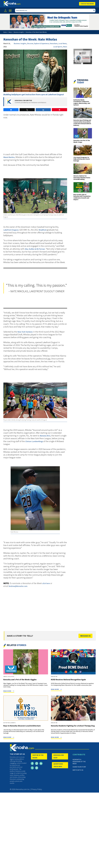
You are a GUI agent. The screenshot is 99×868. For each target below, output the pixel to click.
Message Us (85, 636)
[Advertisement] (35, 137)
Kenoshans (54, 43)
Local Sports (58, 47)
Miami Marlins (9, 157)
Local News (63, 43)
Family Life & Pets (9, 677)
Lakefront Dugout (11, 230)
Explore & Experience (41, 43)
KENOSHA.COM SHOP (59, 756)
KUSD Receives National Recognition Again (68, 680)
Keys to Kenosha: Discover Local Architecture (22, 726)
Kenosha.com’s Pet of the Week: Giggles (20, 680)
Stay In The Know (87, 4)
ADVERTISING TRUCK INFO (58, 765)
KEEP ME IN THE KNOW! (38, 756)
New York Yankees (25, 332)
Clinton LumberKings (34, 441)
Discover (30, 43)
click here (46, 583)
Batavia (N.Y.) (45, 436)
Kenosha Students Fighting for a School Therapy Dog (73, 726)
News (65, 47)
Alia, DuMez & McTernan (35, 249)
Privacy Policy (37, 789)
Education (54, 677)
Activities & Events (9, 723)
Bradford (43, 230)
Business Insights (20, 43)
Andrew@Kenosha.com (18, 586)
